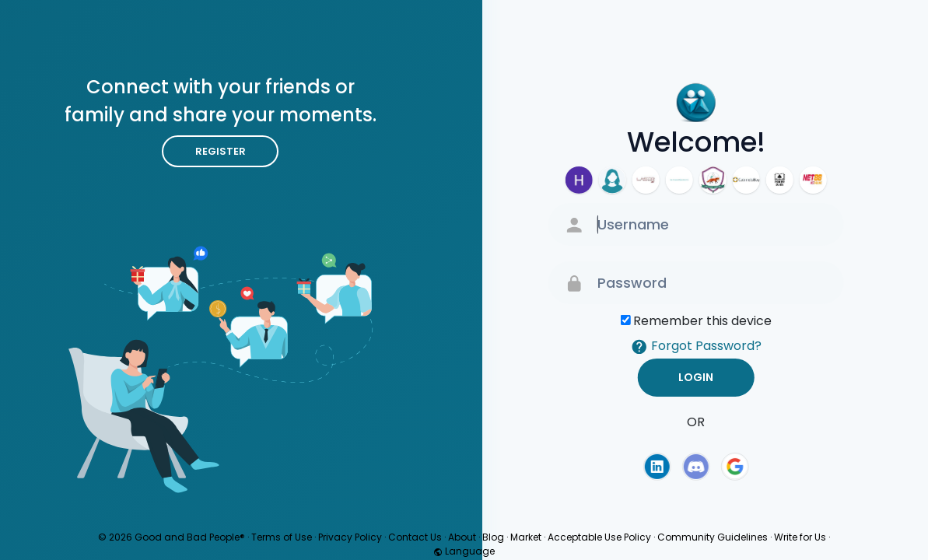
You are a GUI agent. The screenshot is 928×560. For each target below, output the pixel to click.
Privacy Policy (350, 537)
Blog (493, 537)
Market (526, 537)
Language (464, 551)
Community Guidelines (713, 537)
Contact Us (415, 537)
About (462, 537)
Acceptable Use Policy (599, 537)
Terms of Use (282, 537)
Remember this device (702, 321)
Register (221, 151)
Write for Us (800, 537)
